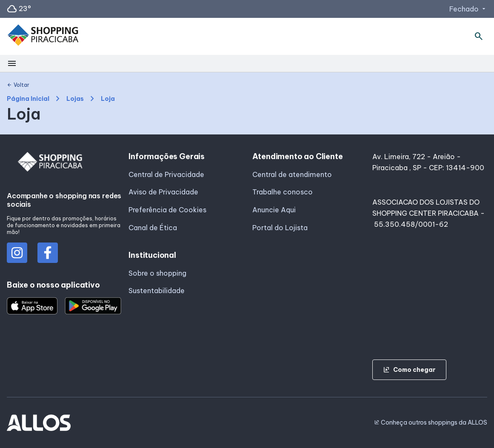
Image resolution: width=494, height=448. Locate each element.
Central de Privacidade (166, 174)
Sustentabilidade (157, 291)
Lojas (75, 99)
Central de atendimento (292, 174)
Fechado (468, 9)
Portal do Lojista (280, 228)
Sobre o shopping (157, 273)
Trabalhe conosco (283, 192)
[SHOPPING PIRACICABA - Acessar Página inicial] (43, 37)
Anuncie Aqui (274, 210)
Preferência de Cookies (167, 210)
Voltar (18, 85)
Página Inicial (28, 99)
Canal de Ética (153, 228)
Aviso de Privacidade (163, 192)
